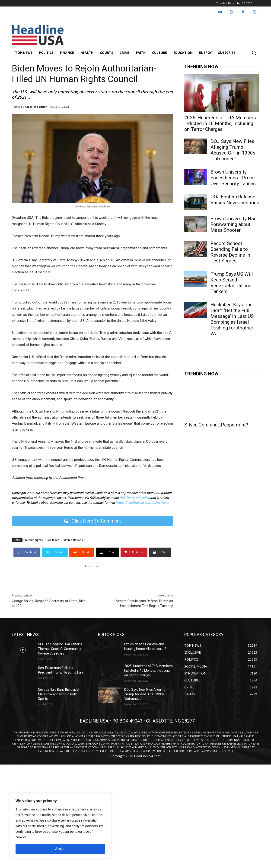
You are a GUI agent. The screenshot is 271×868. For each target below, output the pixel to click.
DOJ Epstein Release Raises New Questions (235, 200)
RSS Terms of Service (135, 498)
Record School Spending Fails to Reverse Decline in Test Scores (230, 252)
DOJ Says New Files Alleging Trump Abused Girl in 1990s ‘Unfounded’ (233, 150)
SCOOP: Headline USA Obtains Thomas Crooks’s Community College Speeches (60, 649)
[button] (254, 53)
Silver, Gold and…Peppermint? (216, 425)
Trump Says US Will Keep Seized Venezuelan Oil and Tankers (232, 283)
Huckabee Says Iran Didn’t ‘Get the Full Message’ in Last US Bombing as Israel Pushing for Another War (232, 319)
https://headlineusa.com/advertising (142, 503)
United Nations (73, 540)
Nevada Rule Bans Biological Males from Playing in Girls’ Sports (59, 694)
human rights (34, 540)
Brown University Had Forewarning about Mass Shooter (234, 224)
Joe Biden (53, 540)
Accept (60, 849)
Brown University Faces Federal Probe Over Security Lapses (233, 178)
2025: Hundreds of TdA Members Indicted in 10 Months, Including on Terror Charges (220, 123)
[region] (60, 826)
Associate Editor (36, 107)
